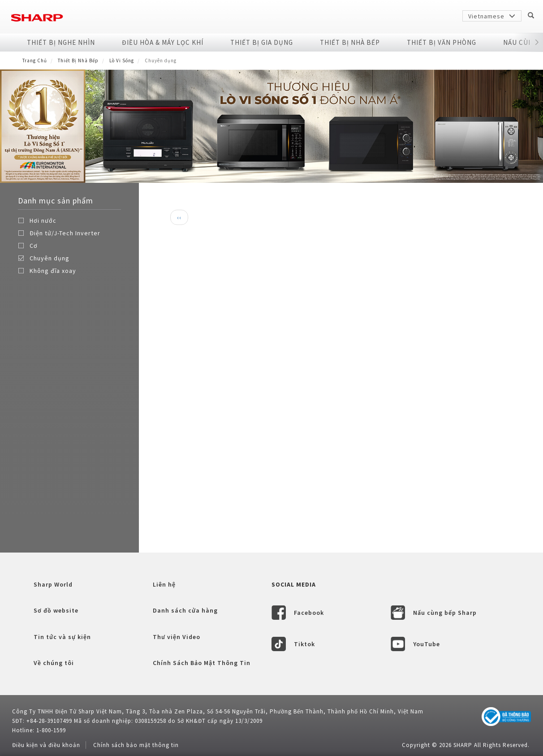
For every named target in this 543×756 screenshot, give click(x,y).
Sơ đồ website (56, 610)
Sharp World (53, 584)
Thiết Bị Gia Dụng (262, 42)
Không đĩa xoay (53, 271)
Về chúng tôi (54, 663)
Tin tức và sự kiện (62, 637)
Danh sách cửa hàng (185, 610)
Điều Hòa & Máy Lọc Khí (163, 42)
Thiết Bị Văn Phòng (442, 42)
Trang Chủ (35, 60)
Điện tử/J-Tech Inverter (65, 233)
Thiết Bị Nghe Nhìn (61, 42)
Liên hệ (164, 584)
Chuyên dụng (50, 258)
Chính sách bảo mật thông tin (136, 745)
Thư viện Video (177, 637)
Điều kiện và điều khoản (46, 745)
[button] (537, 43)
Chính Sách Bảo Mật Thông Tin (202, 663)
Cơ (34, 246)
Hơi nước (43, 220)
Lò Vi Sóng (122, 60)
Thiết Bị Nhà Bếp (350, 42)
